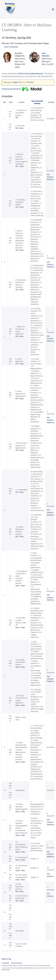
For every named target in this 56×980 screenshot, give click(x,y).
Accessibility (5, 963)
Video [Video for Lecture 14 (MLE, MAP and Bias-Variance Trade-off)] (23, 628)
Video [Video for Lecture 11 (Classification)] (22, 492)
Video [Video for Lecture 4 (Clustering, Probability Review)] (22, 207)
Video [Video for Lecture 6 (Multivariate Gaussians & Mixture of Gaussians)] (22, 290)
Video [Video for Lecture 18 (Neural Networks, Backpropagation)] (23, 811)
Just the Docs (29, 968)
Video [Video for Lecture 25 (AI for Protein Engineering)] (22, 901)
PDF (17, 117)
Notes (18, 586)
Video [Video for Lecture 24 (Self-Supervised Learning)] (22, 891)
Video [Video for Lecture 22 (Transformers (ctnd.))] (23, 870)
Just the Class (20, 968)
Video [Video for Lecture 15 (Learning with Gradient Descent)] (23, 667)
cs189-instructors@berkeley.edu (30, 74)
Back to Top (6, 959)
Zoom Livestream (11, 47)
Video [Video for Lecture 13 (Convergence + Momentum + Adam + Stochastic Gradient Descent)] (23, 586)
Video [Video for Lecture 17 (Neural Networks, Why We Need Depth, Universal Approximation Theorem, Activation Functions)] (23, 762)
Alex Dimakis (46, 54)
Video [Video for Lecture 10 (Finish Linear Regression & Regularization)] (22, 450)
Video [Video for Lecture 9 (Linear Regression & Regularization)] (22, 399)
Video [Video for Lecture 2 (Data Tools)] (22, 128)
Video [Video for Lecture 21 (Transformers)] (23, 860)
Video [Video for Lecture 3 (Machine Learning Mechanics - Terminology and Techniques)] (22, 166)
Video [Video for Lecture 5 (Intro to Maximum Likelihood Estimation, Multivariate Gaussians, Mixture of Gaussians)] (22, 250)
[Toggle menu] (53, 9)
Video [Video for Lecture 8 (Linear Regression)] (22, 364)
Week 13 (17, 82)
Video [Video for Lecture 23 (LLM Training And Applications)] (23, 880)
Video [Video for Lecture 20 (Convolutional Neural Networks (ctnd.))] (23, 852)
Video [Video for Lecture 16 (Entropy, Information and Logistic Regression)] (23, 705)
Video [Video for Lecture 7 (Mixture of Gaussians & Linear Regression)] (22, 336)
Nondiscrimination (17, 963)
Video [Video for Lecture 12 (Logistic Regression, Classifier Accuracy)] (22, 536)
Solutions (50, 177)
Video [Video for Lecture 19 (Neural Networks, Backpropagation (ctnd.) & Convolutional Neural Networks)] (23, 835)
